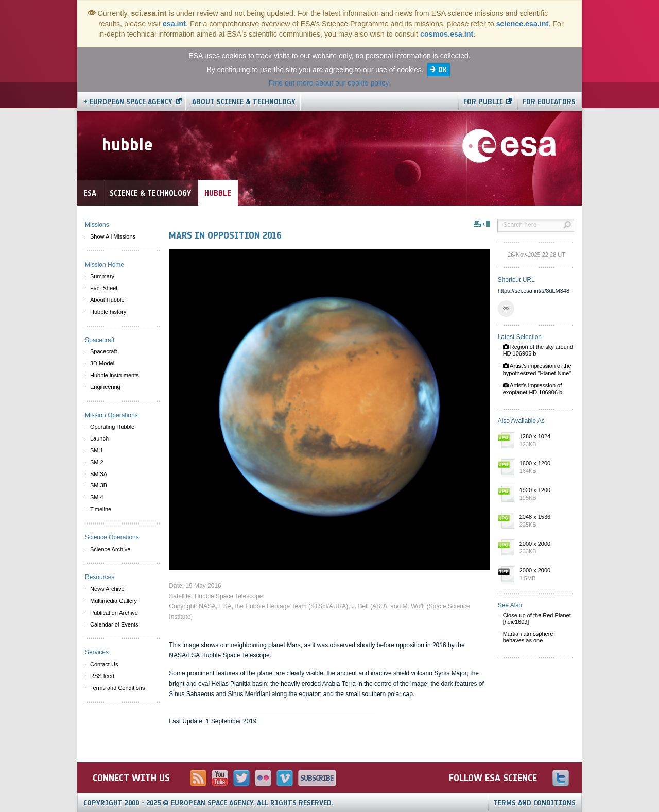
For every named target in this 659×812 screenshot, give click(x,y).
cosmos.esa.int (447, 34)
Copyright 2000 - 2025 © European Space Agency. (209, 803)
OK (443, 70)
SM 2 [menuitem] (97, 462)
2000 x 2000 (544, 548)
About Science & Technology (244, 102)
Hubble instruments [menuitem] (115, 375)
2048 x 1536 (544, 521)
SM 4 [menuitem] (97, 497)
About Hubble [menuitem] (107, 300)
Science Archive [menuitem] (110, 549)
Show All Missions (113, 236)
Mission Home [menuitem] (105, 265)
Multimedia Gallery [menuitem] (114, 601)
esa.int (174, 24)
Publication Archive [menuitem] (114, 613)
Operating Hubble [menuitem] (112, 427)
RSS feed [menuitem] (102, 676)
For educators (549, 102)
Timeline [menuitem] (101, 509)
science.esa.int (523, 24)
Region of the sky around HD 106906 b (538, 350)
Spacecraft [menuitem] (104, 351)
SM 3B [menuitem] (99, 485)
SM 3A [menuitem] (99, 474)
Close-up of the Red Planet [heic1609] (537, 619)
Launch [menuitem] (99, 438)
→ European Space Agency (128, 102)
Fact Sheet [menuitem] (104, 288)
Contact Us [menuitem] (104, 664)
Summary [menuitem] (102, 276)
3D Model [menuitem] (102, 363)
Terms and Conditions (534, 803)
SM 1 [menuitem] (97, 450)
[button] (506, 309)
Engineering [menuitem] (105, 387)
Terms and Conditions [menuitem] (117, 688)
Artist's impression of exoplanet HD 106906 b (533, 389)
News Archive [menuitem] (107, 589)
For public (483, 102)
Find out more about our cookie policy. (329, 83)
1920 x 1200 (544, 495)
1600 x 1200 (544, 468)
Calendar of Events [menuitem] (114, 624)
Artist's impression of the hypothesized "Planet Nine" (537, 369)
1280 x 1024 (544, 441)
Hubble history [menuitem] (108, 312)
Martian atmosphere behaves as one (528, 637)
